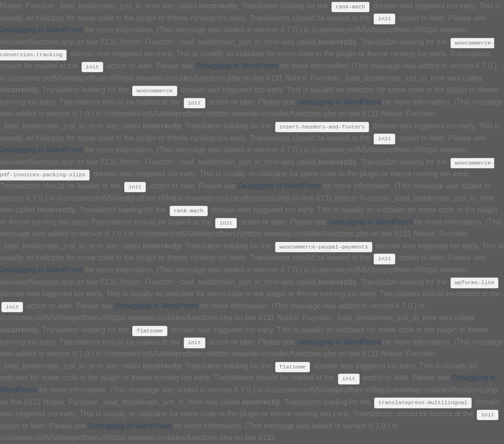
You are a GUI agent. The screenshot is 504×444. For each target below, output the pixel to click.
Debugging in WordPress (42, 30)
